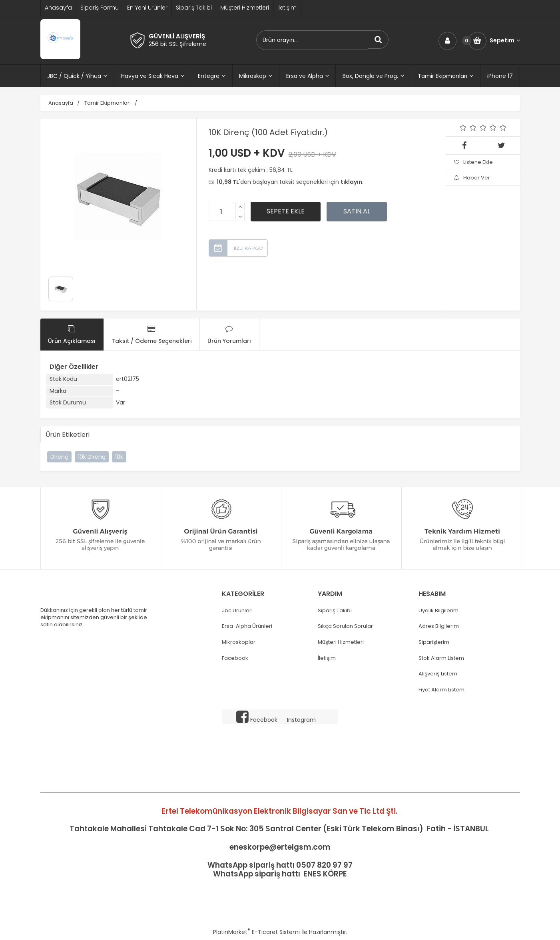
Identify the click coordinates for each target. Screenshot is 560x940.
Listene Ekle (473, 162)
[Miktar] (221, 211)
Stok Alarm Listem (441, 658)
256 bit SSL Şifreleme (177, 44)
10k (119, 457)
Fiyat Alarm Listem (441, 690)
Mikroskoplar (239, 642)
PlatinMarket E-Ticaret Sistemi (256, 932)
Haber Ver (472, 178)
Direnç (59, 457)
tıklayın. (352, 182)
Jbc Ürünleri (237, 611)
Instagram (301, 720)
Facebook (235, 658)
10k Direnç (92, 457)
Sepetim (505, 41)
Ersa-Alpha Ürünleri (247, 626)
